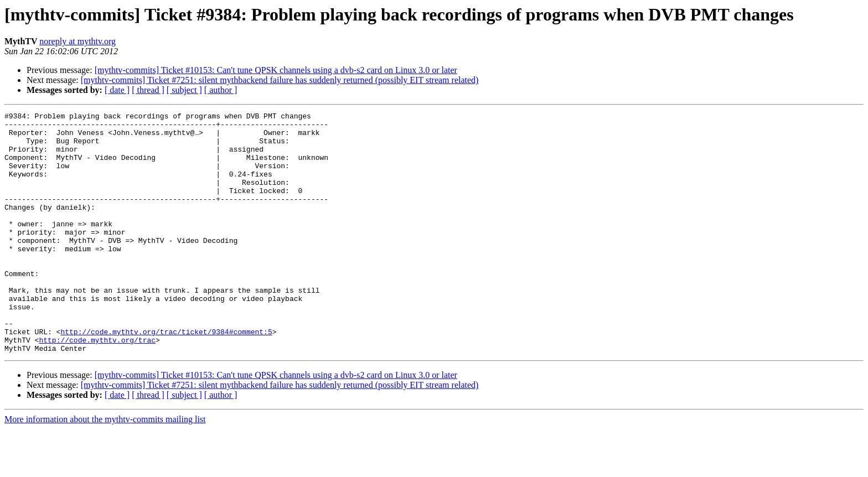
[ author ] (221, 90)
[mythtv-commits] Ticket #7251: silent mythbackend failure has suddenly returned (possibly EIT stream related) (280, 80)
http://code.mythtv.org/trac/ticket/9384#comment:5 (166, 376)
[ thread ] (148, 90)
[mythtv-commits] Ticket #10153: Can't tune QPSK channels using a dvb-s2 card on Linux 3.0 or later (276, 70)
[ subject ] (184, 90)
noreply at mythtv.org (77, 41)
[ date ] (117, 90)
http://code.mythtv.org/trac (97, 386)
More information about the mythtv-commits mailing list (105, 467)
